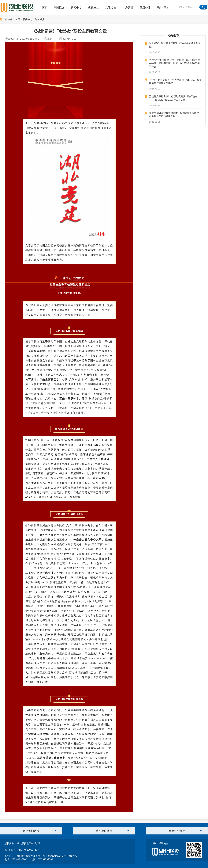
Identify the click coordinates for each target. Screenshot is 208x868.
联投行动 (162, 7)
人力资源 (128, 7)
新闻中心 (76, 7)
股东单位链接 (104, 831)
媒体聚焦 (40, 19)
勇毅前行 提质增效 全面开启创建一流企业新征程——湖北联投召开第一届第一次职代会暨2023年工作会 (175, 63)
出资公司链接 (177, 831)
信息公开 (145, 7)
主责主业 (93, 7)
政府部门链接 (31, 831)
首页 (45, 7)
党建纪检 (111, 7)
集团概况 (59, 7)
